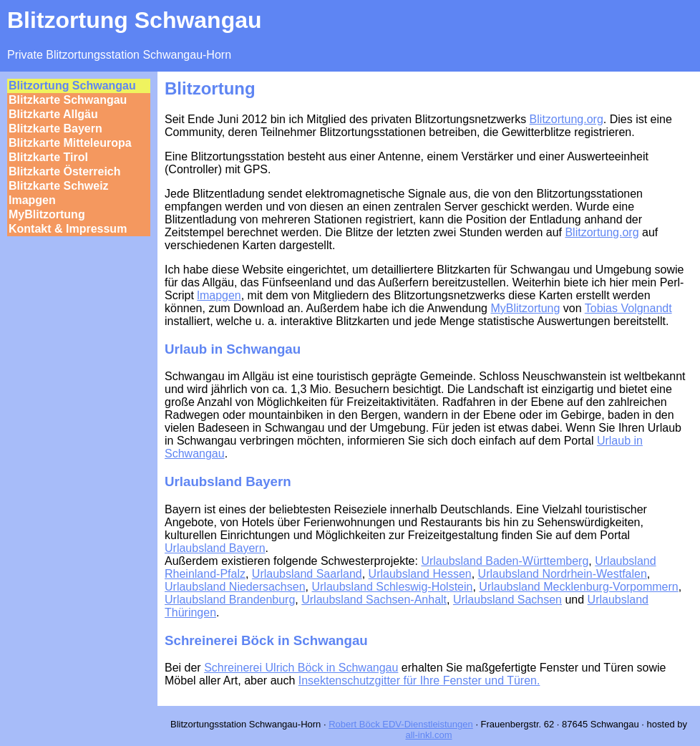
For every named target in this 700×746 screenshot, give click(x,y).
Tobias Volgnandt (628, 308)
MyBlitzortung (47, 214)
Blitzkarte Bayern (55, 129)
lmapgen (32, 200)
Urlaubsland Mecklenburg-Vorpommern (578, 587)
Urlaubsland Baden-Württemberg (505, 561)
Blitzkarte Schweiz (59, 186)
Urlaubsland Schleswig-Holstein (392, 587)
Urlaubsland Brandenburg (230, 600)
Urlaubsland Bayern (215, 548)
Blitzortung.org (567, 119)
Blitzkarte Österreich (65, 171)
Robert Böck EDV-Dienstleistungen (401, 724)
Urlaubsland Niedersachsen (235, 587)
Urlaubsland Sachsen (507, 600)
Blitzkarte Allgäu (53, 114)
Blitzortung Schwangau (72, 86)
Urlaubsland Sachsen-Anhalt (374, 600)
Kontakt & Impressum (68, 229)
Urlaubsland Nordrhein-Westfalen (563, 574)
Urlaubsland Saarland (307, 574)
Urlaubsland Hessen (420, 574)
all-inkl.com (428, 735)
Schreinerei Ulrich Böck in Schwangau (301, 668)
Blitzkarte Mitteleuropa (70, 143)
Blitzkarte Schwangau (68, 100)
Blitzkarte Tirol (48, 157)
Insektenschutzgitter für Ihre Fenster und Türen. (419, 680)
